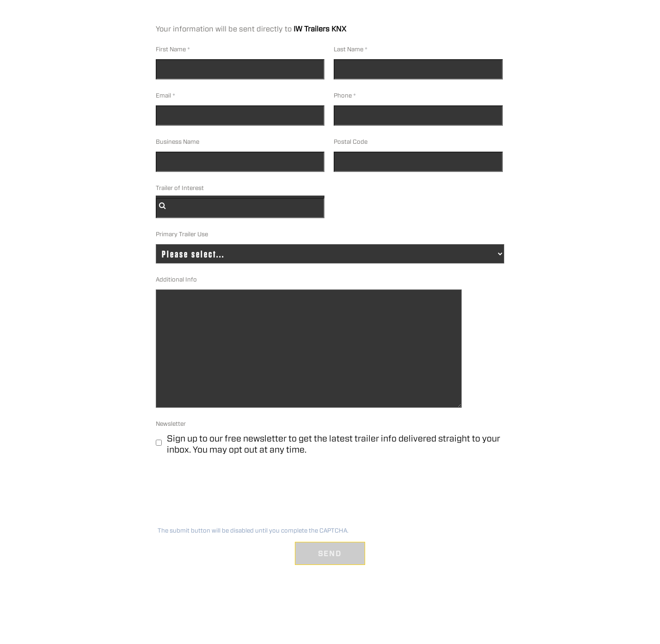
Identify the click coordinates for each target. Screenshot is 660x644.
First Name (171, 49)
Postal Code (351, 142)
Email (163, 95)
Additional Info (176, 279)
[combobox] (240, 208)
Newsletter (171, 424)
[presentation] (225, 494)
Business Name (177, 142)
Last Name (348, 49)
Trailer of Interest (180, 188)
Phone (343, 95)
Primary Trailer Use (182, 234)
